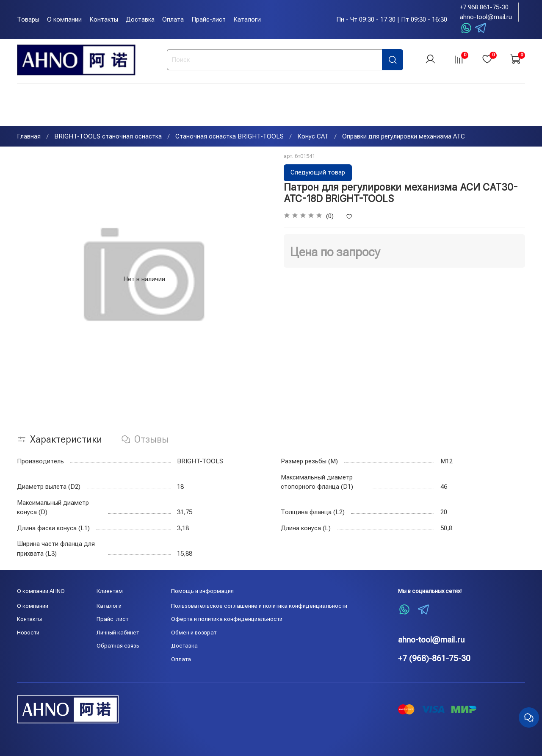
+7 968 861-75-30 (484, 7)
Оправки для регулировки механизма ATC (404, 137)
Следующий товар (318, 173)
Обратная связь (118, 645)
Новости (28, 632)
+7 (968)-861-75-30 (434, 658)
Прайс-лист (209, 19)
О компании (64, 19)
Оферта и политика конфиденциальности (227, 619)
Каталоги (247, 19)
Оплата (173, 19)
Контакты (104, 19)
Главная (29, 137)
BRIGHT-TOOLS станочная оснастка (108, 137)
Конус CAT (313, 137)
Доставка (140, 19)
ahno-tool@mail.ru (486, 17)
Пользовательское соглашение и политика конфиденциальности (259, 606)
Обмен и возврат (194, 632)
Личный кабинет (118, 632)
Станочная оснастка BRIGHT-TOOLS (230, 137)
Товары (28, 19)
